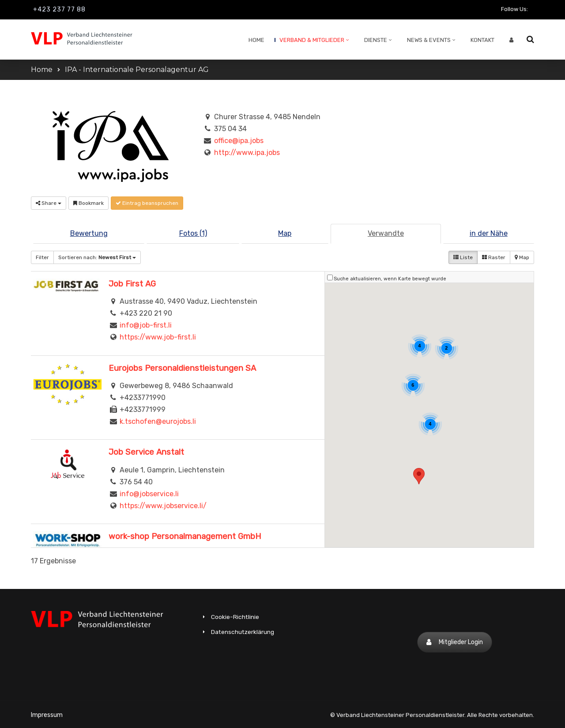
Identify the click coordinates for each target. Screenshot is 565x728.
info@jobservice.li (149, 494)
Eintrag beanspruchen (147, 203)
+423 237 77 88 (59, 9)
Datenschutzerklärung (243, 632)
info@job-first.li (146, 325)
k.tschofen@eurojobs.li (158, 421)
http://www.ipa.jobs (247, 153)
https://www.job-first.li (158, 337)
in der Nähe (489, 233)
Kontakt (482, 40)
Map (285, 233)
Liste (463, 257)
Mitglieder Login (455, 642)
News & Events (429, 40)
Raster (494, 257)
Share (49, 203)
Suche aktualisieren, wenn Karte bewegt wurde (390, 279)
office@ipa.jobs (239, 141)
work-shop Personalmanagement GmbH (185, 536)
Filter (42, 257)
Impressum (47, 715)
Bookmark (89, 203)
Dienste (376, 40)
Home (256, 40)
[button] (419, 476)
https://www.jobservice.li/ (163, 506)
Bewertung (89, 233)
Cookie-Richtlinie (235, 617)
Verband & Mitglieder (312, 40)
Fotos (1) (193, 233)
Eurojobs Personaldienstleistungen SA (182, 368)
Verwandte (386, 233)
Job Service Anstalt (146, 452)
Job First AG (132, 284)
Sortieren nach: (97, 257)
